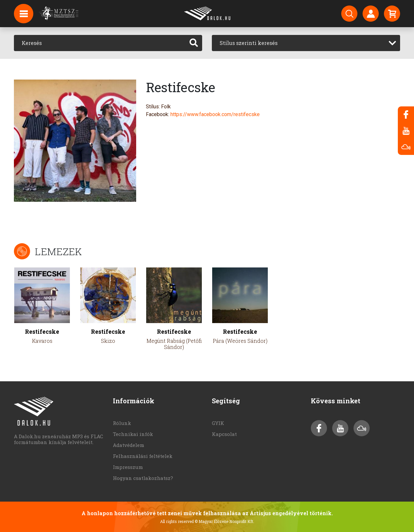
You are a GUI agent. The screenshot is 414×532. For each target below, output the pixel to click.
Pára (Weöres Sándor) (240, 341)
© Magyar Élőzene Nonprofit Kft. (224, 521)
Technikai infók (133, 434)
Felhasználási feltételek (143, 456)
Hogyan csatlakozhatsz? (143, 478)
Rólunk (122, 423)
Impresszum (128, 467)
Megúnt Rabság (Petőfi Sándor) (174, 344)
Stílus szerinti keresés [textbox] (249, 43)
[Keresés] (100, 43)
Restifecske (42, 332)
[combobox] (306, 43)
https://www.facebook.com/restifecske (215, 114)
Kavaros (42, 341)
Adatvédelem (129, 445)
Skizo (108, 341)
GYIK (218, 423)
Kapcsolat (224, 434)
